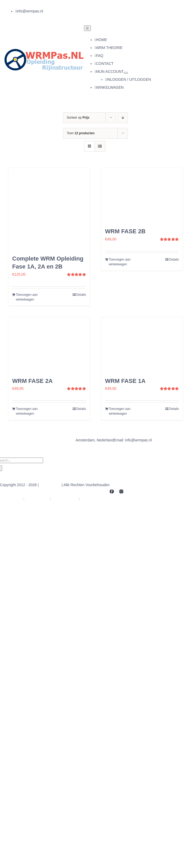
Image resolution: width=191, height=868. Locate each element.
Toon (81, 133)
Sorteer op (78, 118)
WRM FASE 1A (125, 381)
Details (81, 295)
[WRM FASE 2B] (142, 195)
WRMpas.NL (50, 485)
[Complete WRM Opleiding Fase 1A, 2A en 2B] (49, 209)
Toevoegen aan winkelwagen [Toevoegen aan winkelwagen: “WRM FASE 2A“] (27, 411)
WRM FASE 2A (32, 381)
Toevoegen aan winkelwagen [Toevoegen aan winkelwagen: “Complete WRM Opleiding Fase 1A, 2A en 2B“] (27, 297)
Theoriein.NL (37, 499)
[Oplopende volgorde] (123, 118)
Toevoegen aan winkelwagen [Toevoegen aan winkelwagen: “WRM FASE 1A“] (120, 411)
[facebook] (45, 11)
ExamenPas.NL (95, 499)
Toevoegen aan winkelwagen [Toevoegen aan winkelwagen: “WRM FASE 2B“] (120, 262)
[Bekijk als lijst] (100, 146)
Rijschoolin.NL (65, 499)
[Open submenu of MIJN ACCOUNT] (126, 73)
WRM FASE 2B (125, 231)
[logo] (44, 51)
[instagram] (55, 11)
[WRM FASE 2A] (49, 344)
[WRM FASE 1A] (142, 344)
